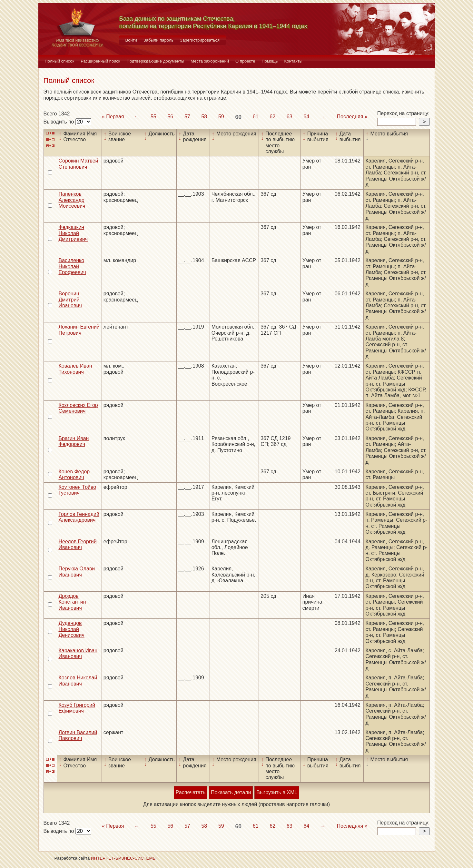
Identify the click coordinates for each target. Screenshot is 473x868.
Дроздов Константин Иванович (72, 602)
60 (238, 117)
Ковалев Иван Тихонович (75, 369)
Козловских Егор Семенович (78, 408)
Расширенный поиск (100, 61)
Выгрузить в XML (277, 792)
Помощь (270, 61)
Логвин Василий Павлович (78, 735)
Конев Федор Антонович (74, 474)
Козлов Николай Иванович (78, 681)
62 (272, 117)
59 (221, 117)
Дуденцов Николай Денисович (72, 629)
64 (306, 117)
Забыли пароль (158, 40)
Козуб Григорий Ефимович (77, 708)
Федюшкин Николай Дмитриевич (73, 233)
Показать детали (231, 792)
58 (204, 117)
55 (153, 117)
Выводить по (59, 122)
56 (170, 117)
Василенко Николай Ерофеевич (72, 266)
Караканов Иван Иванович (78, 653)
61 (256, 117)
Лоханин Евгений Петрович (79, 330)
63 (290, 117)
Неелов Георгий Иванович (78, 544)
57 (187, 117)
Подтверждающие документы (156, 61)
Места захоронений (210, 61)
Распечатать (191, 792)
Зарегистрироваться (200, 40)
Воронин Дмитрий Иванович (70, 300)
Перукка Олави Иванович (77, 572)
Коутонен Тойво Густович (78, 490)
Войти (131, 40)
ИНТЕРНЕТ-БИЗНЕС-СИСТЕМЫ (124, 858)
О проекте (245, 61)
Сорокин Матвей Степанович (79, 164)
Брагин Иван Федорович (74, 441)
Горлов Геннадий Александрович (79, 517)
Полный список (60, 61)
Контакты (293, 61)
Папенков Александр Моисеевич (72, 200)
